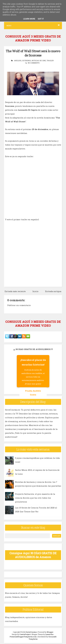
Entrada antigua (53, 291)
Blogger (50, 632)
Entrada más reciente (15, 291)
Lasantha (49, 634)
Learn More (29, 19)
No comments (34, 63)
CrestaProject (25, 634)
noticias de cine (39, 61)
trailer (50, 61)
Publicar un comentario (19, 305)
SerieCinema (31, 632)
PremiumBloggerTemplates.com (23, 637)
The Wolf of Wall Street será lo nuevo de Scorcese (33, 53)
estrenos (27, 61)
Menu (33, 25)
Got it (41, 19)
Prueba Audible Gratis (33, 393)
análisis (18, 61)
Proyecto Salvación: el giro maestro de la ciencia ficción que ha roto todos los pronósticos (35, 498)
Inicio (35, 291)
